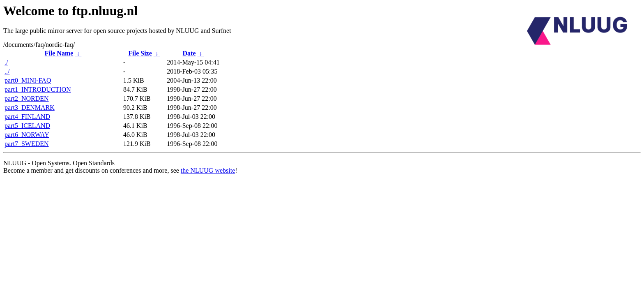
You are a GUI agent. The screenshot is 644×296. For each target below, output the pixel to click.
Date (189, 53)
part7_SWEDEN (27, 144)
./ (6, 62)
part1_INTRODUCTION (38, 89)
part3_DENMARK (30, 108)
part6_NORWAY (27, 135)
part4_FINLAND (27, 117)
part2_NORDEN (27, 98)
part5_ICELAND (27, 126)
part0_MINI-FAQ (28, 80)
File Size (140, 53)
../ (7, 71)
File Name (59, 53)
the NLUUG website (208, 170)
